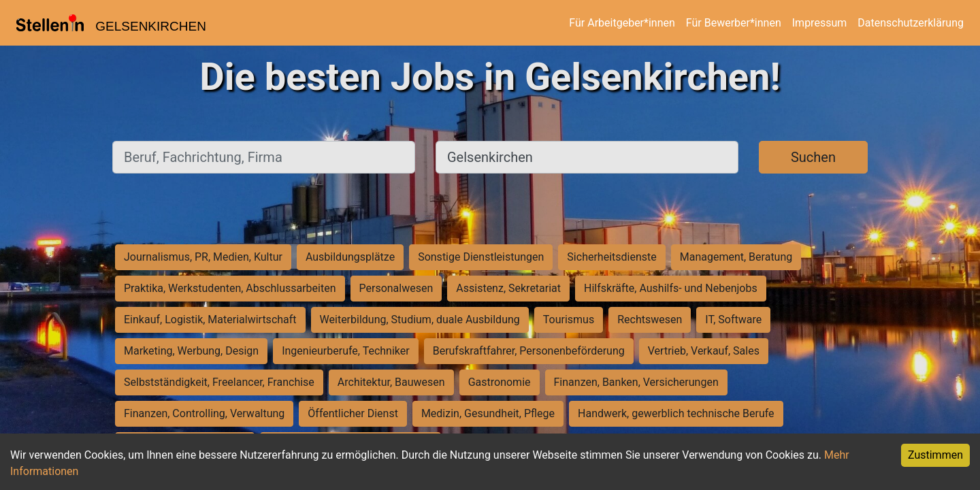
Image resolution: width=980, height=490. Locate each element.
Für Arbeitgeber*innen (622, 23)
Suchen (813, 157)
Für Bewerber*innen (734, 23)
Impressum (820, 23)
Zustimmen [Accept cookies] (935, 455)
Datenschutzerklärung (911, 23)
